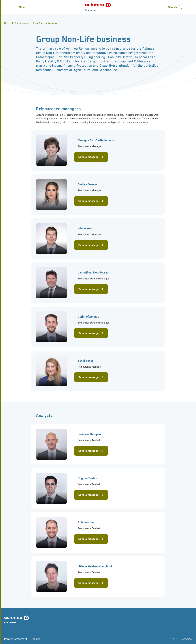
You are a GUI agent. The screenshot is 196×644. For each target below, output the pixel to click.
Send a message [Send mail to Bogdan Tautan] (91, 495)
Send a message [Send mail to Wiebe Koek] (91, 245)
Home (7, 23)
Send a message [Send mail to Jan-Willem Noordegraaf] (91, 289)
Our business (21, 23)
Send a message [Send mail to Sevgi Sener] (91, 377)
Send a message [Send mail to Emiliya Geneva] (91, 201)
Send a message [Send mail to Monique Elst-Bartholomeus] (91, 157)
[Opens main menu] (20, 7)
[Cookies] (36, 639)
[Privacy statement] (16, 639)
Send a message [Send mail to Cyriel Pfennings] (91, 333)
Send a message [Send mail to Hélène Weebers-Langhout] (91, 583)
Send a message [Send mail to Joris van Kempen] (91, 451)
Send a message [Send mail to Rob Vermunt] (91, 539)
